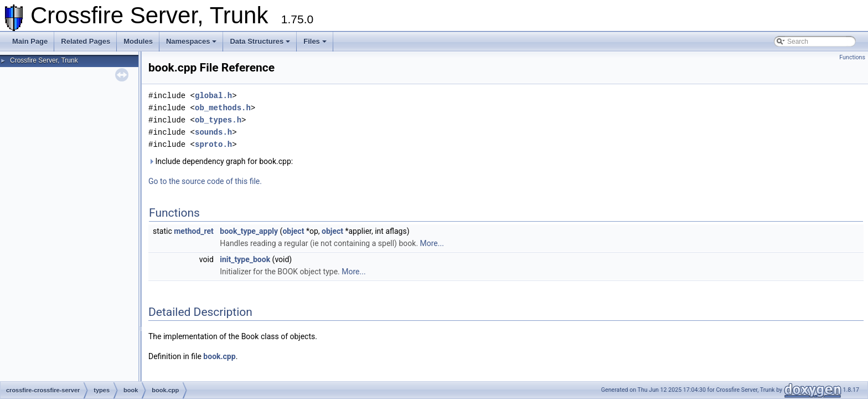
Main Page (30, 41)
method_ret (194, 231)
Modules (138, 41)
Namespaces (192, 41)
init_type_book (245, 259)
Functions (852, 57)
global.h (213, 96)
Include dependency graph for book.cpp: (221, 161)
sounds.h (213, 132)
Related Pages (86, 41)
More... (432, 243)
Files (315, 41)
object (293, 231)
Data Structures (260, 41)
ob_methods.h (223, 108)
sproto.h (213, 144)
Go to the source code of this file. (205, 181)
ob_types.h (218, 120)
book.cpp (219, 356)
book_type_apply (249, 231)
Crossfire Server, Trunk (44, 60)
